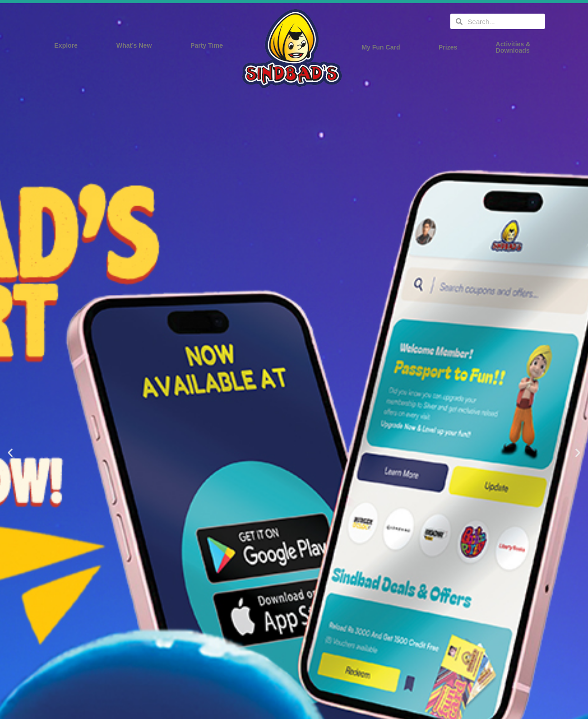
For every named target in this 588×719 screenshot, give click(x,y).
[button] (10, 453)
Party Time (209, 45)
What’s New (136, 45)
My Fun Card (383, 47)
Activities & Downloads (515, 47)
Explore (68, 45)
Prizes (450, 47)
